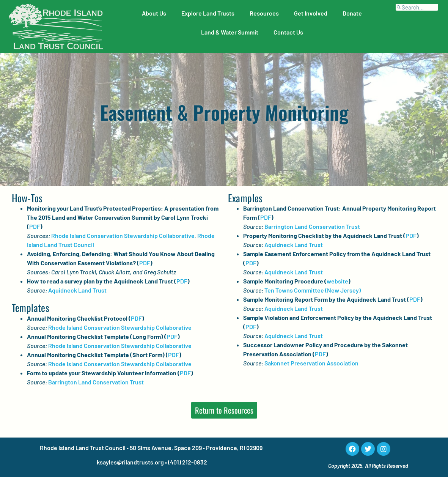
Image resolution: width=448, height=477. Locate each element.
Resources (264, 13)
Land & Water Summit (230, 32)
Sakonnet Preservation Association (311, 363)
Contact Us (288, 32)
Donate (352, 13)
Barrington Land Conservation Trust (96, 382)
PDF (35, 226)
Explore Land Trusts (208, 13)
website (337, 281)
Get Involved (311, 13)
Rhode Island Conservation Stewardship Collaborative (123, 235)
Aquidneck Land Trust (77, 290)
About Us (154, 13)
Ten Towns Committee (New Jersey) (313, 290)
